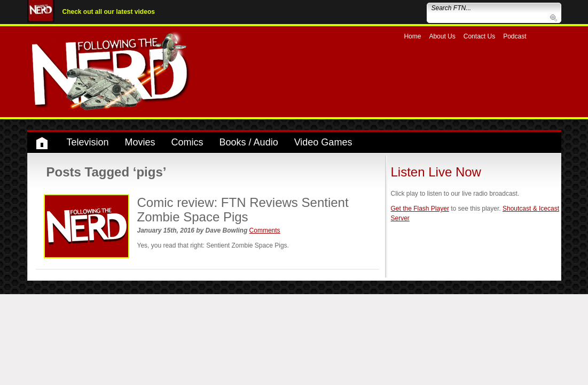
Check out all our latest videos (109, 12)
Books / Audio (249, 142)
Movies (140, 142)
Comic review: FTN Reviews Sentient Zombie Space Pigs (243, 209)
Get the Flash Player (420, 209)
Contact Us (479, 36)
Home (412, 36)
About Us (442, 36)
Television (88, 142)
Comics (187, 142)
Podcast (515, 36)
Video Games (323, 142)
